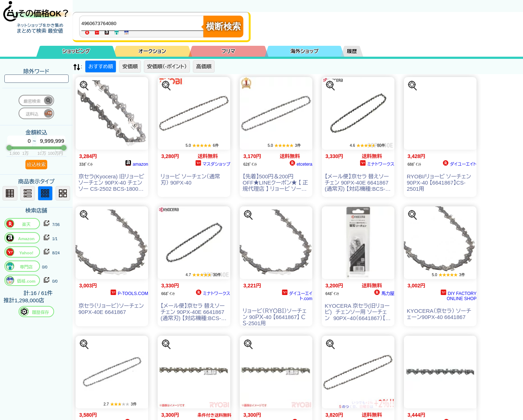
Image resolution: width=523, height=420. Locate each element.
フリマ (228, 51)
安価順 (130, 66)
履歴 (352, 51)
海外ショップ (304, 51)
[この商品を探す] (84, 86)
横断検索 (223, 26)
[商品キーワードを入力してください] (143, 23)
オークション (152, 51)
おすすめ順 (101, 66)
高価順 (204, 66)
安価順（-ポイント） (167, 66)
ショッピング (76, 51)
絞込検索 (36, 164)
